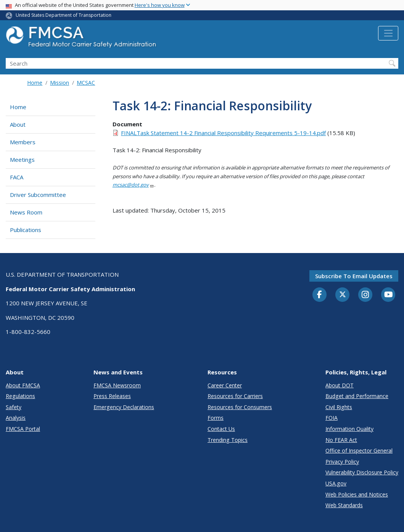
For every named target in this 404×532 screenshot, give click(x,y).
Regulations (20, 396)
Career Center (225, 385)
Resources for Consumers (240, 407)
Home (35, 83)
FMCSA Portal (23, 429)
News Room (26, 212)
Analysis (16, 418)
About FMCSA (23, 385)
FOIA (332, 418)
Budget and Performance (357, 396)
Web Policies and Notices (357, 494)
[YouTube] (388, 295)
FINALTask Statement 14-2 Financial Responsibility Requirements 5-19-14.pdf (223, 133)
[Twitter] (343, 295)
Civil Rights (339, 407)
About (18, 124)
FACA (17, 177)
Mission (60, 83)
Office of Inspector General (359, 451)
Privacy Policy (342, 462)
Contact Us (221, 429)
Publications (26, 230)
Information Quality (349, 429)
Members (23, 142)
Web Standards (344, 505)
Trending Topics (228, 440)
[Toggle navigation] (388, 33)
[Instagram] (365, 295)
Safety (14, 407)
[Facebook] (320, 295)
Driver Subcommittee (38, 195)
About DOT (340, 385)
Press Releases (112, 396)
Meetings (22, 160)
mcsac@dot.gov (133, 185)
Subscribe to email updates (354, 276)
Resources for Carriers (235, 396)
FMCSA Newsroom (117, 385)
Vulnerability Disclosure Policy (362, 472)
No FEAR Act (341, 440)
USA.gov (336, 483)
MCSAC (86, 83)
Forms (216, 418)
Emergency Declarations (124, 407)
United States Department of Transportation (64, 15)
